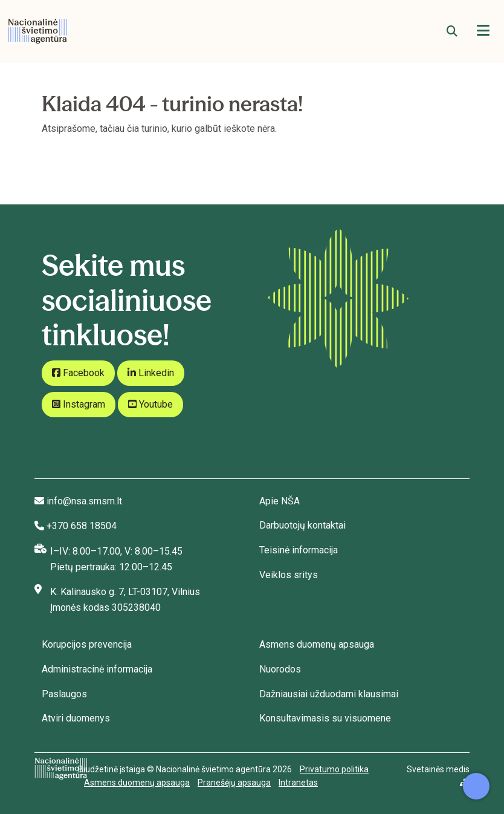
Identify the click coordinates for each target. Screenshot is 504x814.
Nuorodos (280, 669)
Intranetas (298, 783)
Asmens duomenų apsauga (317, 644)
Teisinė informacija (299, 550)
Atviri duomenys (76, 718)
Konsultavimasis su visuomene (325, 718)
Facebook (78, 373)
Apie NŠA (279, 501)
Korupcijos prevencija (87, 644)
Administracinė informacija (97, 669)
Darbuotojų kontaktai (302, 525)
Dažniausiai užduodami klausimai (329, 694)
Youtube (150, 404)
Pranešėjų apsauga (234, 783)
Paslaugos (64, 694)
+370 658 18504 (82, 526)
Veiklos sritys (289, 575)
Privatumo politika (334, 769)
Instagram (79, 404)
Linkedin (151, 373)
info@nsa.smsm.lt (84, 501)
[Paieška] (452, 31)
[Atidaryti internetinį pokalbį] (476, 786)
